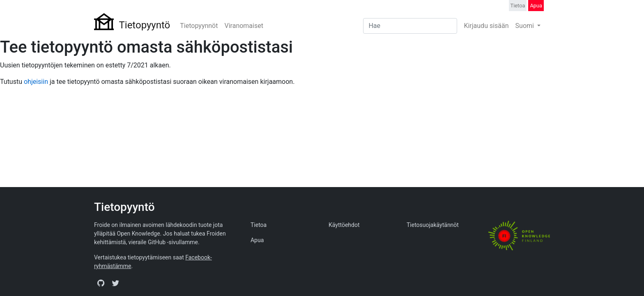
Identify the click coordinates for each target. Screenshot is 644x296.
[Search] (410, 26)
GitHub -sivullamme (173, 242)
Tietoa (518, 6)
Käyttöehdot (344, 225)
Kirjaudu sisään (486, 26)
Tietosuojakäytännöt (433, 225)
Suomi (526, 26)
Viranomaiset (244, 26)
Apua (536, 6)
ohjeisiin (36, 82)
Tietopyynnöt (199, 26)
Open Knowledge (139, 234)
